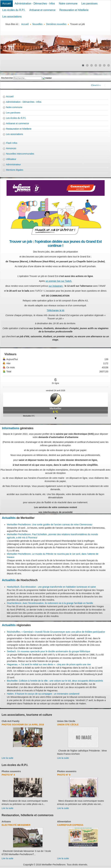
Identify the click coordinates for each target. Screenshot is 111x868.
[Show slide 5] (100, 65)
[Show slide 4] (96, 65)
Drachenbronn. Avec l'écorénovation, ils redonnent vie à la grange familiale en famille (50, 603)
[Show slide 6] (104, 65)
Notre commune (68, 4)
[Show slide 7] (109, 65)
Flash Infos (12, 143)
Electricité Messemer (16, 825)
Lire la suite (8, 758)
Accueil (7, 4)
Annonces (11, 148)
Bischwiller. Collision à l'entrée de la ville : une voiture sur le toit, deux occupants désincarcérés (55, 681)
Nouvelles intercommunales (20, 154)
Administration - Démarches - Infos (35, 4)
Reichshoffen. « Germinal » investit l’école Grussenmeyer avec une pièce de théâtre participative (56, 632)
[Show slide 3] (92, 65)
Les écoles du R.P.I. (14, 10)
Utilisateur (11, 159)
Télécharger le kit (55, 310)
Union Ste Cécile (66, 721)
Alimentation (64, 822)
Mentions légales (15, 170)
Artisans (6, 822)
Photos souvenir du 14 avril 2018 (23, 725)
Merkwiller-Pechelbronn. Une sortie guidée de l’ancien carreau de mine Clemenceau (50, 525)
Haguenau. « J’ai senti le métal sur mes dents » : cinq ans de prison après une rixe (49, 664)
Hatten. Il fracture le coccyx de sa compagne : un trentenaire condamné (43, 694)
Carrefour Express (70, 825)
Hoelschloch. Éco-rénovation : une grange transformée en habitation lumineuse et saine (51, 587)
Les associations (12, 17)
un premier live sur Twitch (59, 281)
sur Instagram (56, 286)
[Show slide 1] (83, 65)
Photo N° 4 (8, 775)
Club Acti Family (11, 721)
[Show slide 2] (87, 65)
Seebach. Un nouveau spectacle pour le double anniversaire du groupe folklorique (48, 651)
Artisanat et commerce (42, 10)
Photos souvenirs (11, 771)
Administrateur (13, 164)
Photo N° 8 (64, 775)
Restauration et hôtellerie (74, 10)
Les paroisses (90, 4)
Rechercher (7, 78)
